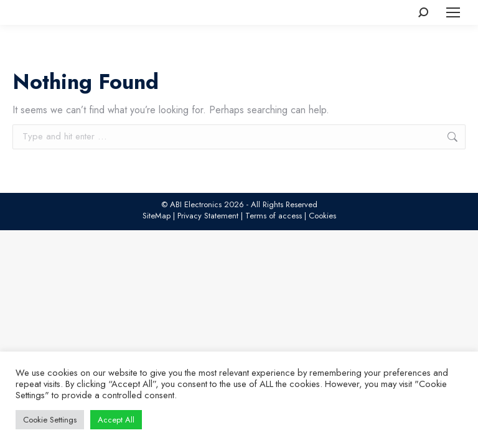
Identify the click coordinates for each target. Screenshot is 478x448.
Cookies (322, 216)
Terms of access (274, 216)
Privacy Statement (208, 216)
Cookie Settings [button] (50, 420)
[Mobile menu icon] (453, 12)
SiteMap (157, 216)
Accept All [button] (116, 420)
